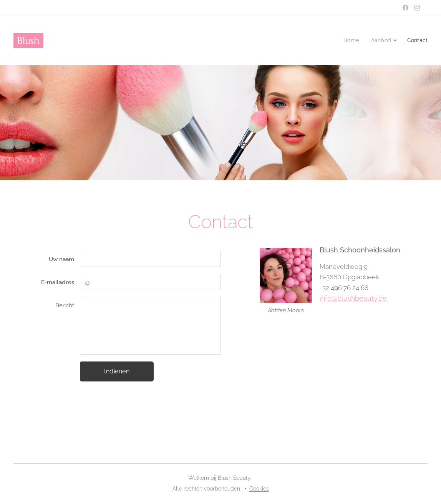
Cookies (259, 489)
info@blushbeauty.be (354, 298)
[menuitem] (350, 40)
